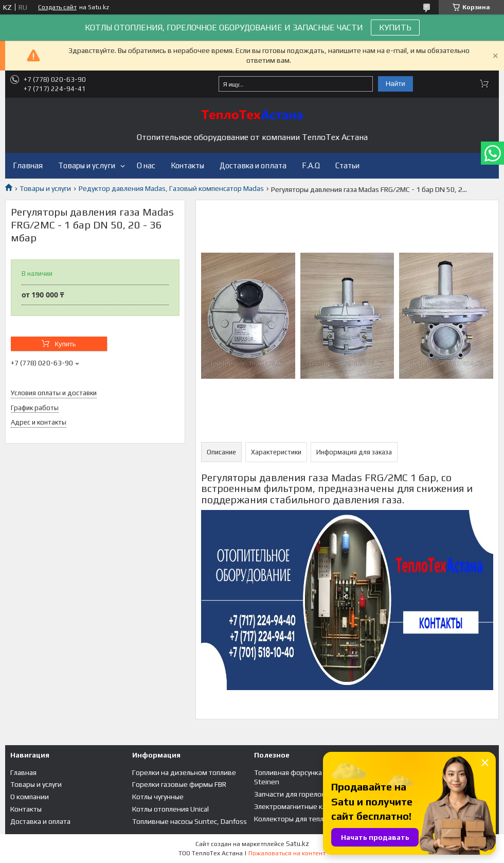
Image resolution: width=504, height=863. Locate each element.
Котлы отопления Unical (170, 809)
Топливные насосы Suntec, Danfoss (190, 821)
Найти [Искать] (395, 84)
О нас (146, 165)
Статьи (347, 165)
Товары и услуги (87, 165)
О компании (30, 797)
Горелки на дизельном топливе (184, 772)
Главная (28, 165)
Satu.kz (298, 844)
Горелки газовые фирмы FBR (179, 784)
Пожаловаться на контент (287, 853)
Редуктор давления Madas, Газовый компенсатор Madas (171, 188)
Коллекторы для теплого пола (302, 819)
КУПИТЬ (395, 28)
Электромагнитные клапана (299, 806)
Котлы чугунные (158, 797)
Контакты (187, 165)
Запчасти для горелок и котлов (305, 794)
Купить (65, 344)
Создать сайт (57, 7)
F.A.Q (311, 165)
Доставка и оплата (253, 165)
